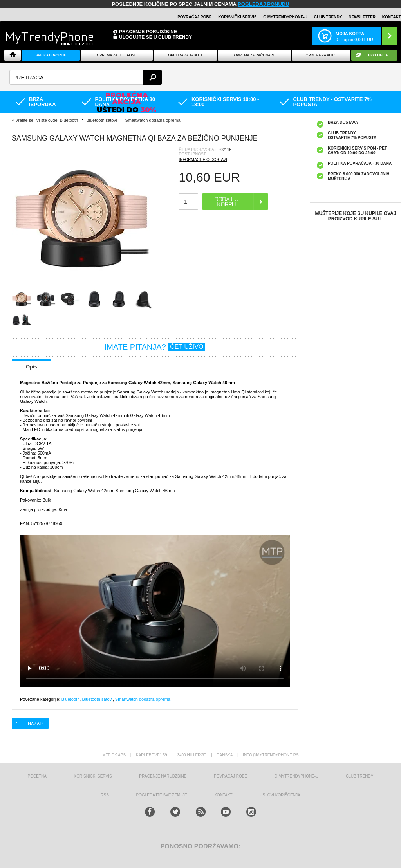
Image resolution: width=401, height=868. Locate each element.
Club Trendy (328, 17)
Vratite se (24, 120)
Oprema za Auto (321, 55)
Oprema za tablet (185, 55)
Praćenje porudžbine (148, 32)
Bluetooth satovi (97, 699)
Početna (37, 776)
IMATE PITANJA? (155, 347)
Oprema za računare (255, 55)
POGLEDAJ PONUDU (263, 4)
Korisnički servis (237, 17)
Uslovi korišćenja (280, 795)
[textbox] (86, 77)
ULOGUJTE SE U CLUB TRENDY (155, 37)
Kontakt (392, 17)
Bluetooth (70, 699)
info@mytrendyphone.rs (271, 755)
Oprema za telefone (117, 55)
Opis (32, 367)
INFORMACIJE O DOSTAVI (203, 160)
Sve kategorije (51, 55)
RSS (105, 795)
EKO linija (378, 55)
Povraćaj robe (194, 17)
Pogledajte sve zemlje (162, 795)
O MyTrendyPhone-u (285, 17)
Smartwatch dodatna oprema (143, 699)
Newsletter (362, 17)
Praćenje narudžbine (163, 776)
